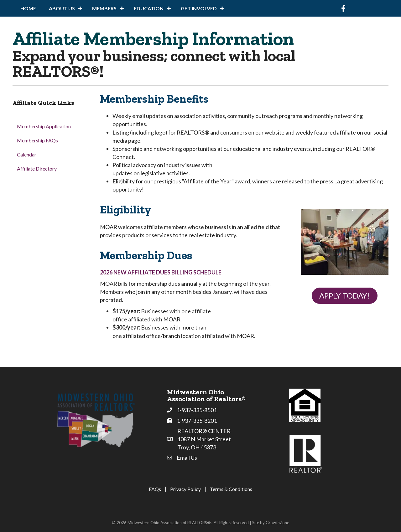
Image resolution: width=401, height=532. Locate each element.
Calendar (27, 154)
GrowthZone (277, 523)
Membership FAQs (37, 140)
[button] (345, 296)
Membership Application (44, 126)
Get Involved (199, 8)
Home (28, 8)
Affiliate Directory (37, 169)
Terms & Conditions (231, 489)
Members (104, 8)
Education (149, 8)
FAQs (155, 489)
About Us (62, 8)
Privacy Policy (185, 489)
